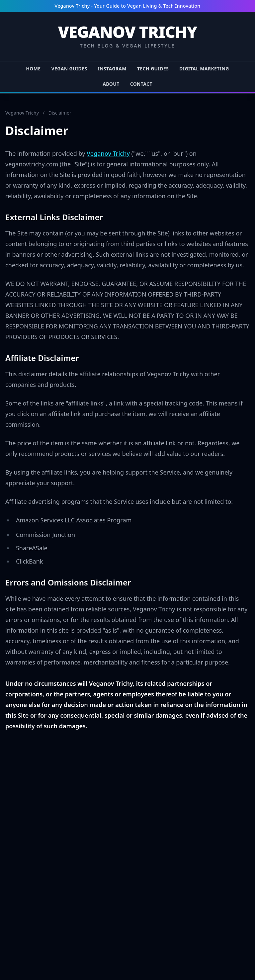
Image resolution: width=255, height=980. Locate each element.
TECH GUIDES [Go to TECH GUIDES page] (153, 69)
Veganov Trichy (22, 113)
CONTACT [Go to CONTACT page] (141, 84)
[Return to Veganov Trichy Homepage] (128, 37)
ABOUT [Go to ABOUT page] (111, 84)
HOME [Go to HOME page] (33, 69)
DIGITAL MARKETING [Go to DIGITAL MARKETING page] (204, 69)
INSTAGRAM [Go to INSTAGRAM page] (112, 69)
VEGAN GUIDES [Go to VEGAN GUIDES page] (69, 69)
